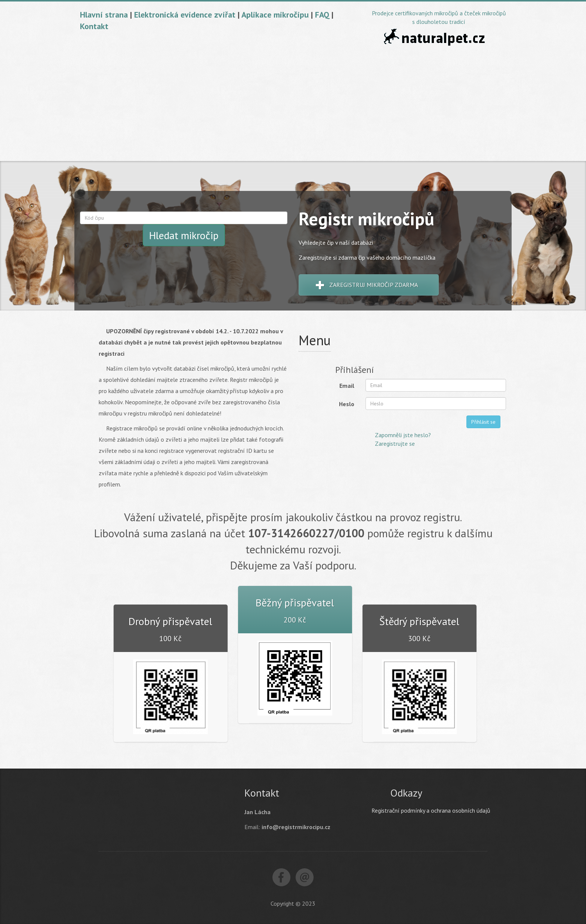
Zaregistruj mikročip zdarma (367, 285)
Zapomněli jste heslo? (403, 435)
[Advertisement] (293, 105)
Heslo (347, 404)
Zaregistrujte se (395, 444)
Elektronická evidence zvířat (185, 15)
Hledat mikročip (184, 235)
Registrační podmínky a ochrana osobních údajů (431, 810)
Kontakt (94, 26)
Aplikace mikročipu (275, 15)
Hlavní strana (104, 15)
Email (347, 386)
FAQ (322, 15)
